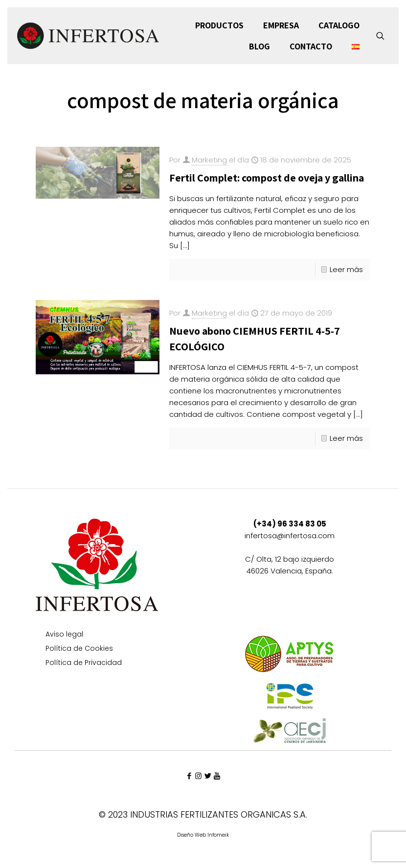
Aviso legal (64, 635)
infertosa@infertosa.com (290, 536)
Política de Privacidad (84, 663)
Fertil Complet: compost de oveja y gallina (267, 178)
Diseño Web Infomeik (203, 835)
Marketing (209, 160)
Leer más (346, 269)
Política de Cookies (79, 649)
